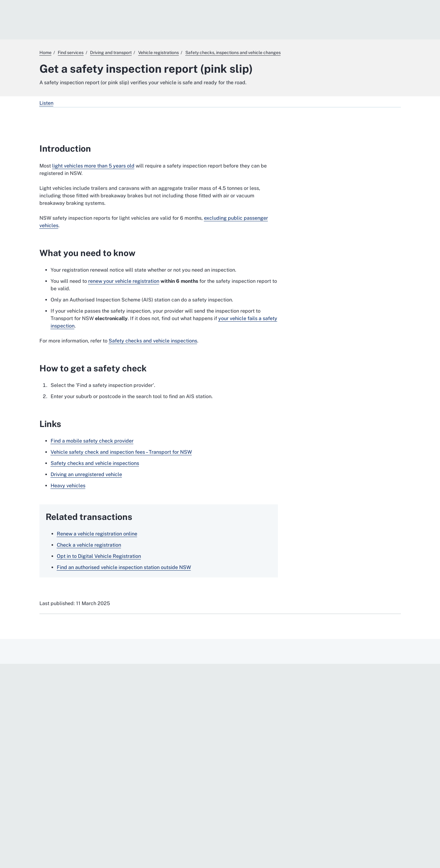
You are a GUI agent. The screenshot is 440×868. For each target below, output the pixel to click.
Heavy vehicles (68, 486)
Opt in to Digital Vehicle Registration (99, 556)
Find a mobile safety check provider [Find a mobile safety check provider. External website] (92, 441)
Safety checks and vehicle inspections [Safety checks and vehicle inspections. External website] (153, 341)
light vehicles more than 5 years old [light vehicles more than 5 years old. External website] (93, 166)
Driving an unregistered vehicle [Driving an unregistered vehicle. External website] (86, 474)
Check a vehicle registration (89, 545)
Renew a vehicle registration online (97, 534)
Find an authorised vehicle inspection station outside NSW (124, 567)
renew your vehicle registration (124, 281)
